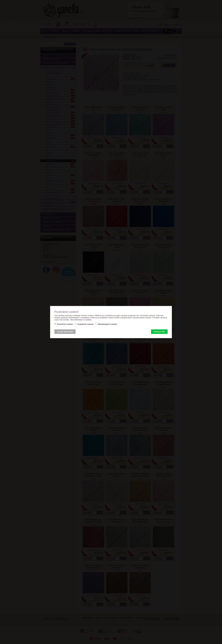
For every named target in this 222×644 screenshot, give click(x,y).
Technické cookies (65, 324)
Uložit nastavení (65, 332)
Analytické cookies (85, 324)
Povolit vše (159, 332)
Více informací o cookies (81, 320)
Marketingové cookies (108, 324)
